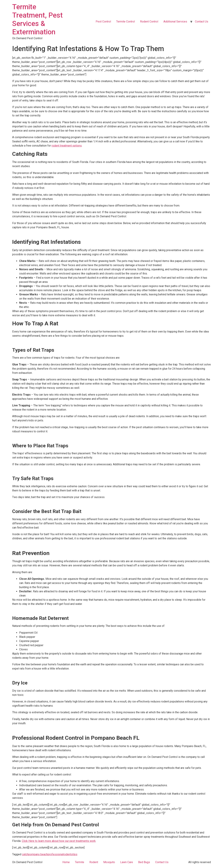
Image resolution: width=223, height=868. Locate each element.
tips (75, 854)
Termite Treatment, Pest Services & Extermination (37, 19)
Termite (80, 862)
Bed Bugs (144, 862)
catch (25, 854)
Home (66, 862)
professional (55, 854)
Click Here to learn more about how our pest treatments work (59, 841)
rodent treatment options (67, 146)
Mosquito (109, 862)
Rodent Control (149, 22)
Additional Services (175, 22)
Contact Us (202, 22)
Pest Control (103, 22)
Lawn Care (127, 862)
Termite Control (126, 22)
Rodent (94, 862)
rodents (68, 854)
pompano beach (38, 854)
